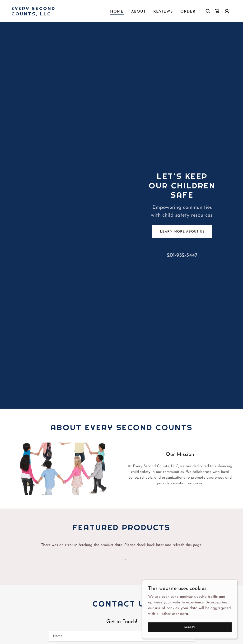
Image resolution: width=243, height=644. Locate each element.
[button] (227, 11)
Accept (190, 627)
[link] (42, 14)
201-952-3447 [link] (182, 255)
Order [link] (188, 12)
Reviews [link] (163, 12)
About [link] (138, 12)
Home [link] (117, 12)
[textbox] (121, 637)
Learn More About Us (182, 232)
